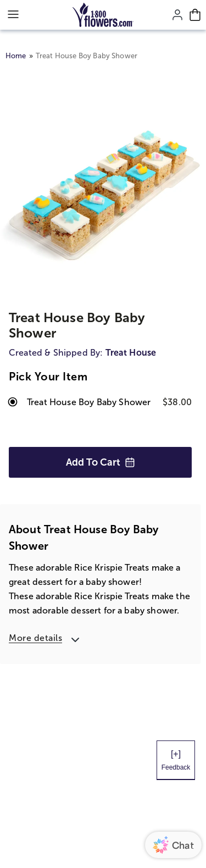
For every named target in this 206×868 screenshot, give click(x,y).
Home (16, 56)
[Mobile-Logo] (103, 15)
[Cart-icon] (195, 15)
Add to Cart (101, 462)
